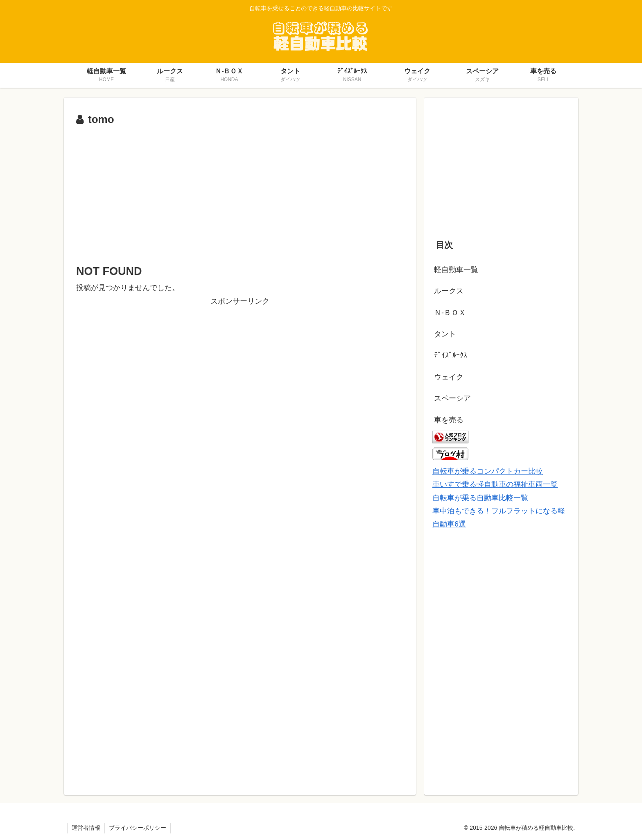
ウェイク (449, 377)
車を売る (449, 420)
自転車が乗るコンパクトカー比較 (488, 471)
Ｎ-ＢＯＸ (450, 313)
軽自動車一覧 (456, 270)
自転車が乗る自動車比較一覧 (480, 498)
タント (445, 334)
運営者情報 (86, 828)
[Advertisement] (240, 191)
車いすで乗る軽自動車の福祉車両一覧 (495, 484)
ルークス (449, 291)
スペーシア (452, 398)
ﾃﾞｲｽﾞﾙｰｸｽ (451, 355)
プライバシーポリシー (138, 828)
